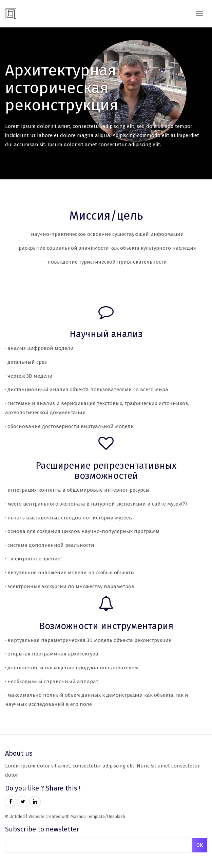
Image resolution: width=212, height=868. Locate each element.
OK (200, 845)
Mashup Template (88, 816)
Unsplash (116, 816)
